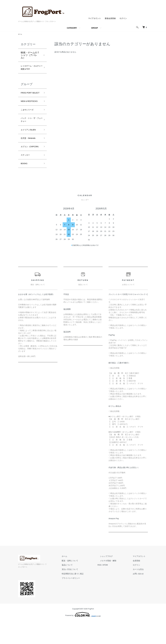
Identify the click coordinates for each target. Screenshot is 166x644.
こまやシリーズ (29, 126)
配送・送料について (82, 587)
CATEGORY (72, 28)
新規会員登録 (110, 18)
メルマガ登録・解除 (115, 587)
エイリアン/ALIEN (30, 148)
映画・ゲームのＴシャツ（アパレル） (30, 56)
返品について (79, 591)
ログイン (123, 18)
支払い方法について (82, 595)
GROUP (94, 28)
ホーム (20, 34)
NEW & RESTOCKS (27, 114)
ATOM (115, 591)
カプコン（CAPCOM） (28, 169)
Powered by (83, 638)
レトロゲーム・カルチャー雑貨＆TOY (30, 71)
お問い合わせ (141, 600)
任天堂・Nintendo (30, 157)
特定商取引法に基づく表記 (85, 600)
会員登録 (139, 587)
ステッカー (27, 180)
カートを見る (141, 595)
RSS (109, 591)
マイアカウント (95, 18)
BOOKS (25, 189)
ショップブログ (113, 582)
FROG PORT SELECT (28, 101)
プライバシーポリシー (83, 604)
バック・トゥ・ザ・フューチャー (30, 137)
